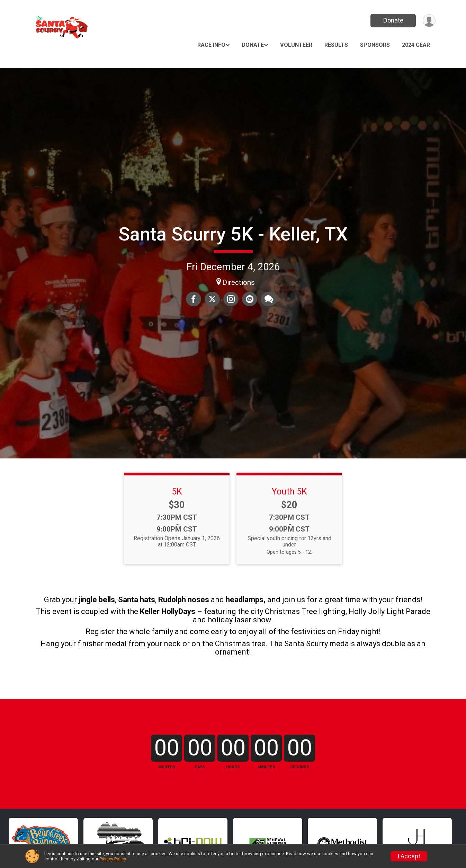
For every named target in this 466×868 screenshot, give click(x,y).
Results (336, 45)
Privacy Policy (113, 859)
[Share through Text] (269, 299)
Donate (393, 20)
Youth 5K (289, 491)
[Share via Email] (250, 299)
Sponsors (375, 45)
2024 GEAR (416, 45)
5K (177, 491)
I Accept (409, 856)
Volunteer (296, 45)
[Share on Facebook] (194, 299)
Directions (239, 282)
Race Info (211, 45)
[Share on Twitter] (212, 299)
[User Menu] (429, 21)
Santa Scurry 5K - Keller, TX (233, 234)
